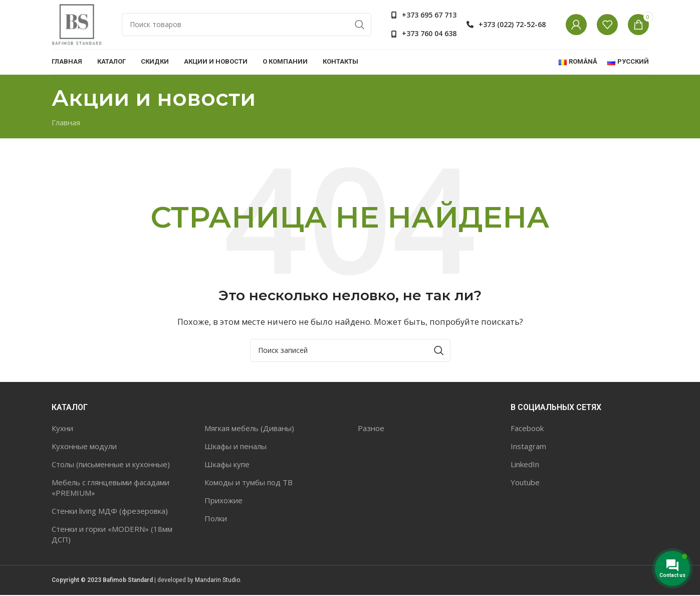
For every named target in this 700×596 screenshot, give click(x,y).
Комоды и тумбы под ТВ (249, 483)
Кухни (62, 429)
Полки (216, 519)
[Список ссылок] (424, 16)
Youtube (525, 483)
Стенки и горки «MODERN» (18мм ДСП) (112, 535)
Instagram (528, 447)
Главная (66, 123)
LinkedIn (525, 465)
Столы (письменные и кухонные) (111, 465)
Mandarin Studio (217, 580)
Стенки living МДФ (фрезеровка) (110, 511)
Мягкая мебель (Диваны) (249, 429)
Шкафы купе (227, 465)
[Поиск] (247, 25)
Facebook (527, 429)
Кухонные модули (84, 447)
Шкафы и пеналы (236, 447)
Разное (371, 429)
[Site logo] (77, 24)
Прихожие (223, 501)
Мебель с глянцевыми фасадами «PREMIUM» (110, 488)
